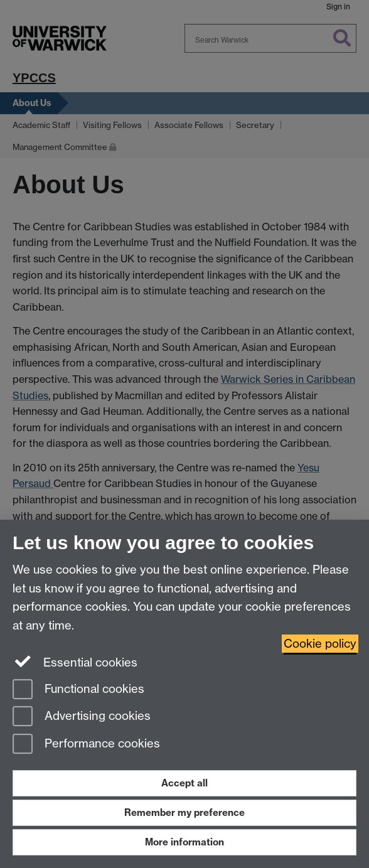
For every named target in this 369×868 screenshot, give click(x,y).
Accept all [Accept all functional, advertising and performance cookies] (184, 783)
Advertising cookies (82, 717)
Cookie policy (320, 644)
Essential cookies (75, 662)
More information (184, 842)
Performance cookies (86, 745)
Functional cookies (78, 690)
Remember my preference (184, 812)
